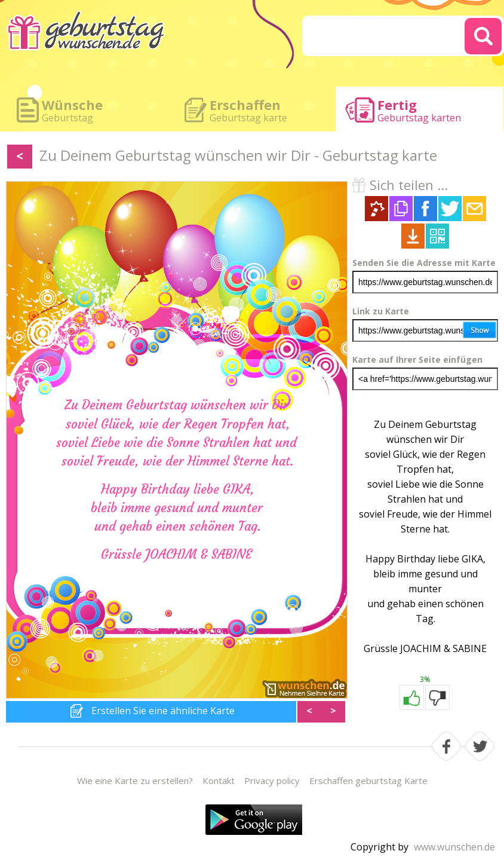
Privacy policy (272, 781)
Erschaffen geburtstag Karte (368, 781)
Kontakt (219, 781)
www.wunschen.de (454, 847)
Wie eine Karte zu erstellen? (135, 781)
